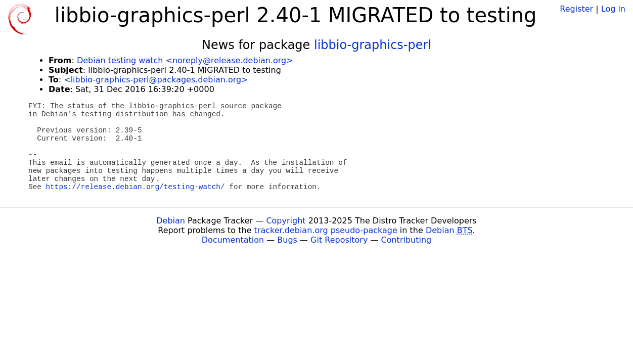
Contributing (406, 240)
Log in (613, 9)
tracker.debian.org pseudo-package (326, 230)
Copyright (286, 221)
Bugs (287, 240)
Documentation (233, 240)
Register (576, 9)
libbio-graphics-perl (373, 45)
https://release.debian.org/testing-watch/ (135, 187)
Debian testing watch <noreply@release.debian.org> (185, 60)
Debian (171, 221)
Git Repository (339, 240)
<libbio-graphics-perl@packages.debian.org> (156, 80)
